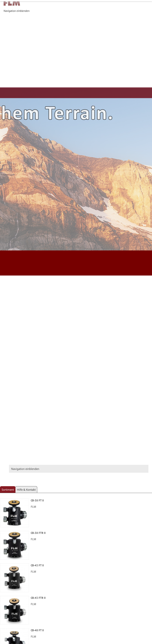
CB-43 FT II (37, 565)
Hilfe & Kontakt (26, 490)
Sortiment (8, 490)
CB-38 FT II (37, 500)
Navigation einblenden (17, 11)
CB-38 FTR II (38, 533)
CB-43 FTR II (38, 598)
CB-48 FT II (37, 630)
